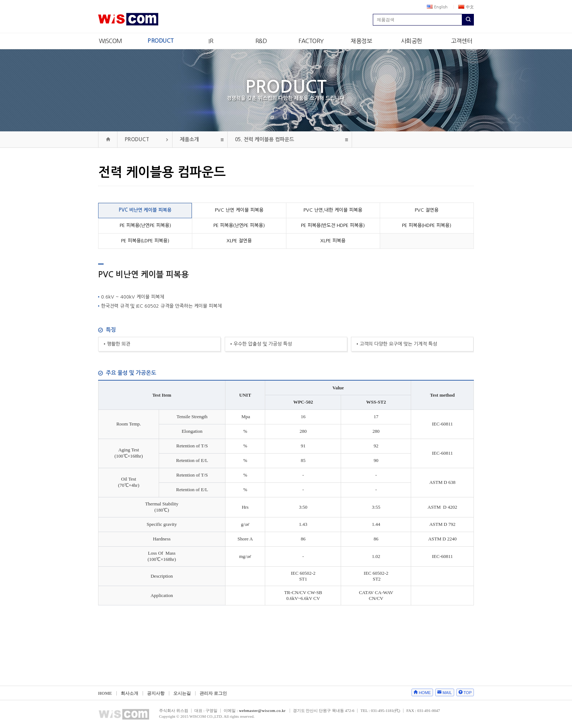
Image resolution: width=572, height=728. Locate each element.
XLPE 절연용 (239, 241)
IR (211, 41)
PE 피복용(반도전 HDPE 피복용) (333, 225)
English (437, 7)
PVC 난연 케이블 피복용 (239, 210)
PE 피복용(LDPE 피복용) (145, 241)
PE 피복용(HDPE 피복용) (427, 225)
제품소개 (189, 139)
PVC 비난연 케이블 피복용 (145, 210)
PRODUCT (161, 41)
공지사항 (156, 693)
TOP (468, 693)
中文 (466, 7)
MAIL (447, 693)
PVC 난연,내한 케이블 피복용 (333, 210)
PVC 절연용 (427, 210)
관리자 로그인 (213, 693)
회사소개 (130, 693)
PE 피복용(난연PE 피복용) (145, 225)
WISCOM (111, 41)
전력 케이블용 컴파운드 (264, 139)
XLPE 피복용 (333, 241)
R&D (261, 41)
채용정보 (361, 41)
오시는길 (182, 693)
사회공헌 (411, 41)
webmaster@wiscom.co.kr (262, 710)
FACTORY (311, 41)
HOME (105, 693)
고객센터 (461, 41)
